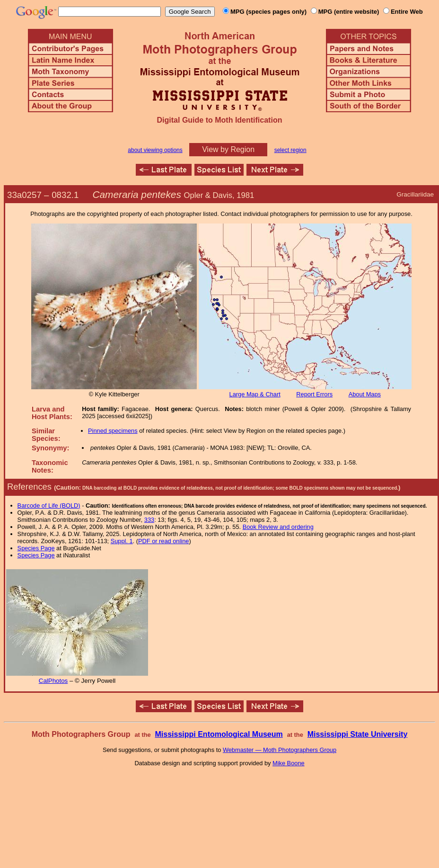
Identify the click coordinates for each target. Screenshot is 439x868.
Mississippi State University (358, 734)
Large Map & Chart (255, 394)
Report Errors (314, 394)
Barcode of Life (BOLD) (49, 506)
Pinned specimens (113, 431)
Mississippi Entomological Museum (219, 734)
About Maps (365, 394)
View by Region (228, 149)
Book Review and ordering (278, 527)
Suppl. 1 (122, 541)
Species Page (36, 548)
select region (290, 150)
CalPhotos (53, 681)
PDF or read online (163, 541)
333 (149, 520)
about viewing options (155, 150)
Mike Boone (289, 763)
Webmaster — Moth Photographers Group (280, 750)
